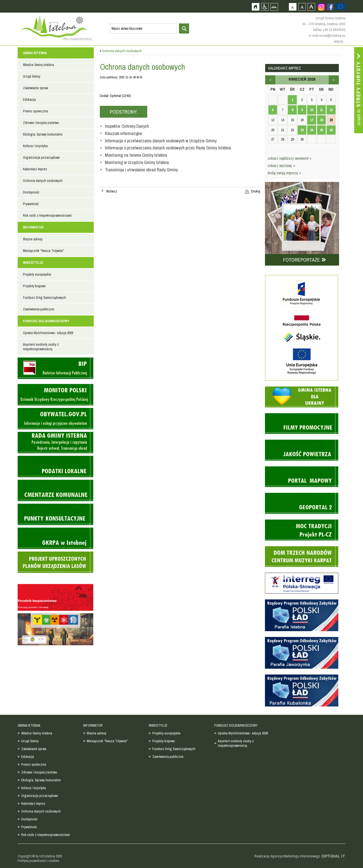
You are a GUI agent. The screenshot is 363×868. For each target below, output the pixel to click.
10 (312, 110)
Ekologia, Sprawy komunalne (43, 134)
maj (334, 80)
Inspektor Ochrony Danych (127, 126)
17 (312, 120)
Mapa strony (274, 7)
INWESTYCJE (33, 263)
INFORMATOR (33, 227)
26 (331, 130)
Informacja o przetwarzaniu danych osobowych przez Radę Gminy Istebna (168, 148)
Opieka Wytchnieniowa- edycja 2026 (48, 333)
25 (321, 130)
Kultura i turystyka (35, 146)
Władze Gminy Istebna (38, 65)
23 (302, 130)
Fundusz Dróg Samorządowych (44, 298)
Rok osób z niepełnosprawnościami (47, 215)
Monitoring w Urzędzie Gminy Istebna (137, 162)
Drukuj (256, 191)
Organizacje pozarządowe (41, 157)
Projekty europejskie (37, 274)
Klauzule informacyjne (123, 133)
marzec (270, 80)
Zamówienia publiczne (39, 309)
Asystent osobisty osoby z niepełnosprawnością (41, 347)
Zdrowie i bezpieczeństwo (41, 123)
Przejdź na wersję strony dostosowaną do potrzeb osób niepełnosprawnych (265, 7)
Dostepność (31, 192)
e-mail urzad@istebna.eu (327, 35)
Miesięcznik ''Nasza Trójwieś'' (44, 251)
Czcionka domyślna (293, 7)
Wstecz (112, 191)
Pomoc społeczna (35, 111)
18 (321, 120)
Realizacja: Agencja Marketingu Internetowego (287, 856)
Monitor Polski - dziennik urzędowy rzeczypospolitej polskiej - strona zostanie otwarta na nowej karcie (55, 395)
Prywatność (31, 204)
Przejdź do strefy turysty (359, 90)
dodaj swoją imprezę (284, 173)
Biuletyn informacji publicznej (55, 368)
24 (312, 130)
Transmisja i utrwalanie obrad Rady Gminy (141, 170)
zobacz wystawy (281, 166)
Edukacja (29, 100)
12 (331, 110)
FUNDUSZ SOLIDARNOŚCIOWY (46, 321)
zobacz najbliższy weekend (290, 158)
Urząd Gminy (32, 76)
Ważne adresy (33, 239)
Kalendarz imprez (35, 169)
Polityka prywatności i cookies (38, 861)
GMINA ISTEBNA (35, 53)
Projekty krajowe (34, 286)
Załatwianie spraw (35, 88)
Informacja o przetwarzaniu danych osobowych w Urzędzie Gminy (161, 141)
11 (321, 110)
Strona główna (255, 7)
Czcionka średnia (302, 7)
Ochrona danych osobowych (43, 181)
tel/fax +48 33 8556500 (329, 30)
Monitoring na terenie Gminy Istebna (136, 155)
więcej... (340, 41)
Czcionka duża (311, 7)
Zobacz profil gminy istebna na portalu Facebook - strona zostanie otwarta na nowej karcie (330, 7)
